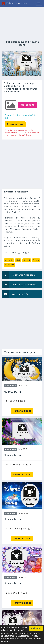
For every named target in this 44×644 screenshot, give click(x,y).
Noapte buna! (13, 583)
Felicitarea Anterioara (19, 275)
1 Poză (36, 260)
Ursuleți (27, 260)
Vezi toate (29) (15, 294)
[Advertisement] (22, 24)
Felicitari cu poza (17, 42)
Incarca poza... (28, 105)
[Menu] (39, 3)
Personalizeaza (22, 411)
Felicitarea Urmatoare (19, 285)
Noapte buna (10, 386)
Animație (9, 260)
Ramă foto (10, 265)
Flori (18, 260)
